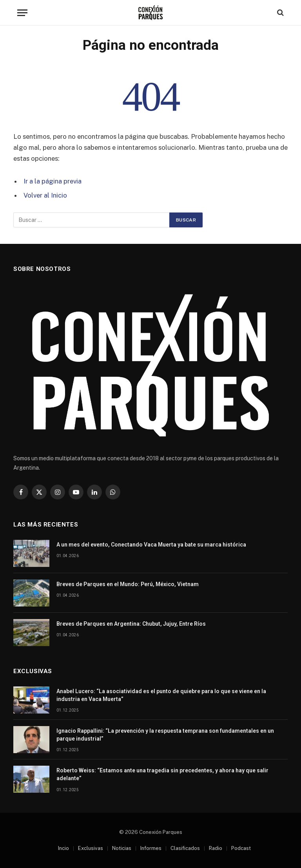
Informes (151, 848)
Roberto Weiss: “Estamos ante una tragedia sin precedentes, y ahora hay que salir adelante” (162, 774)
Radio (216, 848)
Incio (63, 848)
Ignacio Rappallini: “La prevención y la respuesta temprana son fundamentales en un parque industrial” (165, 735)
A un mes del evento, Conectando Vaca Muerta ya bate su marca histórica (151, 545)
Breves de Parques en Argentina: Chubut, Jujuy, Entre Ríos (131, 624)
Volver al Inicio (45, 195)
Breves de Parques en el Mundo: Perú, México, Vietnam (128, 584)
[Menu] (22, 13)
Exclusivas (91, 848)
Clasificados (185, 848)
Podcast (241, 848)
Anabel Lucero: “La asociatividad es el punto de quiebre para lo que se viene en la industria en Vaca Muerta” (161, 695)
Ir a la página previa (53, 181)
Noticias (122, 848)
